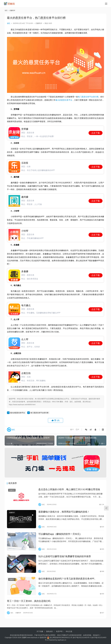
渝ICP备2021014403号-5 (82, 637)
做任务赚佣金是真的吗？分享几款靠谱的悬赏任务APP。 (67, 582)
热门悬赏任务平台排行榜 (88, 97)
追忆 (9, 23)
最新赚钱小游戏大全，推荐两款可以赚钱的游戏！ (64, 513)
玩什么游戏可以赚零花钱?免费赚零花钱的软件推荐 (65, 559)
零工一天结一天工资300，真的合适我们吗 (29, 605)
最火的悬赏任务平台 (64, 100)
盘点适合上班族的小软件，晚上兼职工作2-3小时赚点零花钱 (69, 490)
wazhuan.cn (62, 640)
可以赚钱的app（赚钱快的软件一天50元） (60, 536)
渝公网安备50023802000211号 (61, 637)
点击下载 (96, 133)
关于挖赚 (40, 631)
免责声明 (59, 631)
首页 (6, 10)
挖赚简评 (39, 23)
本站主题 (69, 631)
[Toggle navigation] (106, 4)
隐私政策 (49, 631)
